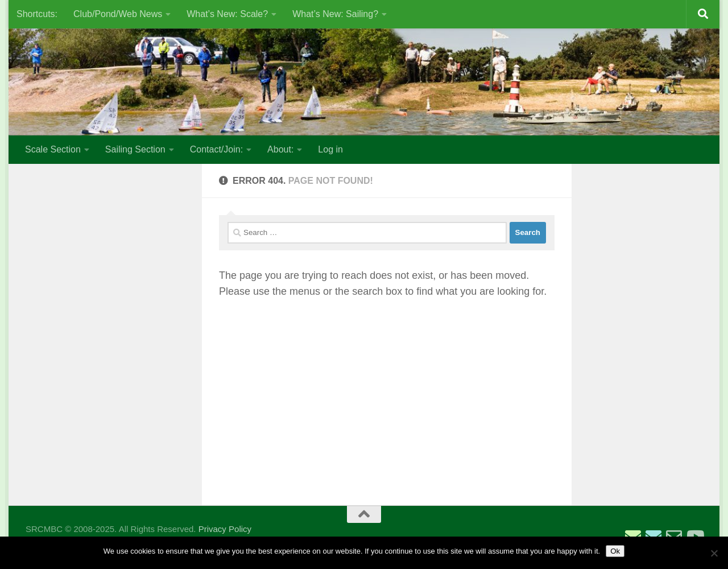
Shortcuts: (37, 14)
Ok (615, 551)
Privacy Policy (225, 529)
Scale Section (53, 149)
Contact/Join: (216, 149)
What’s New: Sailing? (335, 14)
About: (280, 149)
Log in (330, 149)
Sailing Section (135, 149)
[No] (714, 553)
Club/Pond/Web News (118, 14)
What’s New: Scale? (227, 14)
